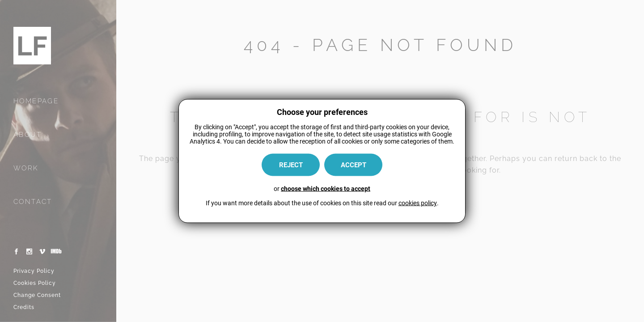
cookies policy (418, 203)
